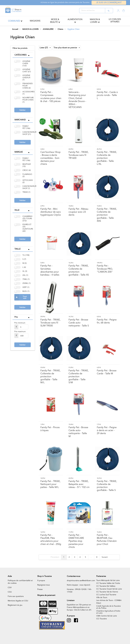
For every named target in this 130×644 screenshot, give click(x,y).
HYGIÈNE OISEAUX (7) (26, 78)
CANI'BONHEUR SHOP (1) (29, 187)
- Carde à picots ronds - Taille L (107, 95)
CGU (10, 592)
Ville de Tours (102, 598)
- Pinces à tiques (50, 429)
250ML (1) (27, 283)
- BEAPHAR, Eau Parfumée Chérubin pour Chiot (107, 540)
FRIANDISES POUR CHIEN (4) (28, 86)
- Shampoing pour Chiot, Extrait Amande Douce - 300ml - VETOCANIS (77, 100)
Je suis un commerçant (109, 3)
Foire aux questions (16, 596)
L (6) (24, 267)
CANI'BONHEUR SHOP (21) (29, 133)
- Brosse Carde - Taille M (107, 372)
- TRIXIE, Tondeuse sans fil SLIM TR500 (50, 323)
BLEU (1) (26, 291)
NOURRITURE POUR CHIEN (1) (28, 100)
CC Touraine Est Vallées (106, 586)
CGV (10, 588)
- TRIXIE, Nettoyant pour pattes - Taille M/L (50, 484)
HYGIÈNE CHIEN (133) (26, 64)
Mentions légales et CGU (18, 601)
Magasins (35, 21)
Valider (22, 110)
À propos (41, 581)
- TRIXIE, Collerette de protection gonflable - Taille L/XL (107, 158)
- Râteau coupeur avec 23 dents (78, 212)
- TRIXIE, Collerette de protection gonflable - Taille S (107, 486)
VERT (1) (26, 287)
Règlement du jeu (15, 605)
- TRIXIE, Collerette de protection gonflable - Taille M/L (50, 377)
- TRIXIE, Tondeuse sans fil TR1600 (79, 155)
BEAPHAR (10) (27, 165)
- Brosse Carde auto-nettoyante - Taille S (79, 323)
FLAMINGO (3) (27, 175)
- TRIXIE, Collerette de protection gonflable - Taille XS (79, 270)
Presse (40, 589)
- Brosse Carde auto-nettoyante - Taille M (78, 432)
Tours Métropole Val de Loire (108, 580)
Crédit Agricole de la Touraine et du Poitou (109, 607)
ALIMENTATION (75, 20)
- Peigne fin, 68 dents (107, 321)
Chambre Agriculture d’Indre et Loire (108, 612)
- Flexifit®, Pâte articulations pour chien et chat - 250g (51, 540)
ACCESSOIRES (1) (29, 93)
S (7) (24, 259)
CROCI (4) (27, 170)
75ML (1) (26, 279)
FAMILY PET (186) (26, 127)
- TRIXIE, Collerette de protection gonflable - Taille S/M (79, 377)
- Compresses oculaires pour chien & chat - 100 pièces (51, 97)
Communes (14, 21)
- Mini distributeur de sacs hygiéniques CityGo (51, 212)
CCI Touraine (102, 619)
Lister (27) (45, 48)
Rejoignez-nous (44, 585)
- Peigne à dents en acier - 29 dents (107, 430)
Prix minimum (20, 323)
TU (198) (26, 255)
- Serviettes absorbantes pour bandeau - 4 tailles (50, 270)
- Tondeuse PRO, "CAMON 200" (105, 269)
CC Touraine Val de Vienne (107, 592)
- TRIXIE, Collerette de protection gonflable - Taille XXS (107, 215)
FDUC (99, 603)
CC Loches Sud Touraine (106, 595)
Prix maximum (20, 332)
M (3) (25, 263)
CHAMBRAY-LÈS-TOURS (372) (28, 219)
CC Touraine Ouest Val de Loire (109, 589)
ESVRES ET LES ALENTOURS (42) (28, 228)
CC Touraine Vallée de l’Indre (108, 583)
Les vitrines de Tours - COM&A (109, 600)
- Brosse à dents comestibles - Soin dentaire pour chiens (50, 158)
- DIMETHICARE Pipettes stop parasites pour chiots (76, 541)
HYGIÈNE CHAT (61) (27, 71)
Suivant (105, 557)
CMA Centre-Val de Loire (107, 616)
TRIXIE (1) (26, 192)
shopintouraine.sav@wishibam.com (81, 581)
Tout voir (21, 297)
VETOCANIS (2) (28, 181)
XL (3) (25, 271)
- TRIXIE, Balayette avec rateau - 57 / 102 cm (79, 484)
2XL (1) (25, 275)
